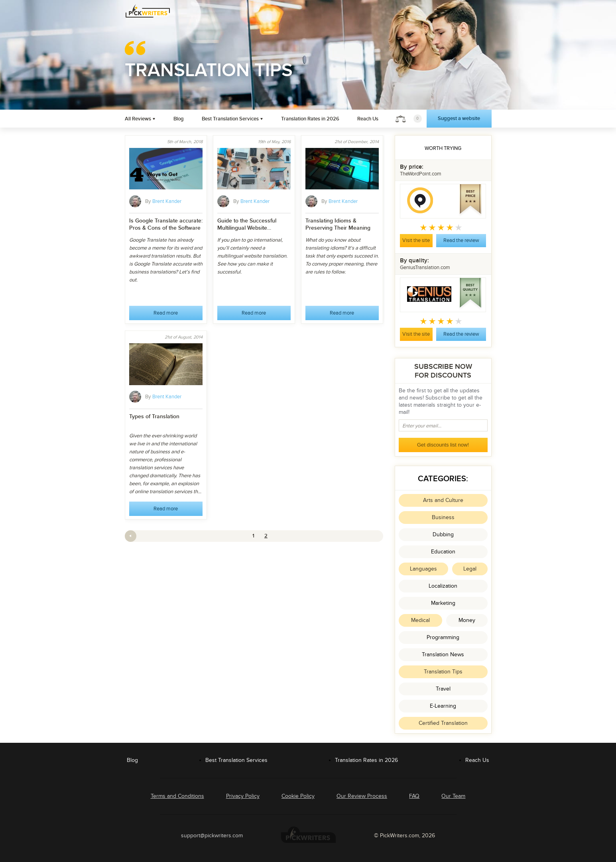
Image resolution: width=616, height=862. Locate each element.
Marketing (443, 603)
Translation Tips (443, 672)
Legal (470, 569)
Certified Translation (443, 723)
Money (467, 620)
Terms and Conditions (177, 796)
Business (443, 517)
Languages (423, 569)
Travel (443, 689)
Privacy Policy (243, 796)
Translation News (443, 654)
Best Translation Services (230, 119)
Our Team (453, 796)
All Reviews (138, 119)
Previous (131, 536)
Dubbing (443, 534)
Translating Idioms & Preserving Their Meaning (338, 224)
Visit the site (416, 240)
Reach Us (368, 119)
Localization (443, 586)
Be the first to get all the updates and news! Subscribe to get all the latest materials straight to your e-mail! (441, 401)
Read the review (461, 240)
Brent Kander (167, 201)
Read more (166, 313)
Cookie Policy (298, 796)
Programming (443, 637)
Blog (179, 119)
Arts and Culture (443, 500)
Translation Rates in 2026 (310, 119)
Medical (420, 620)
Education (443, 552)
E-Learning (443, 706)
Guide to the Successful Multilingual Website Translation (247, 224)
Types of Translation (154, 416)
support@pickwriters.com (212, 835)
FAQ (414, 796)
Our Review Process (362, 796)
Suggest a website (459, 118)
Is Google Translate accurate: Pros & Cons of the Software (166, 224)
